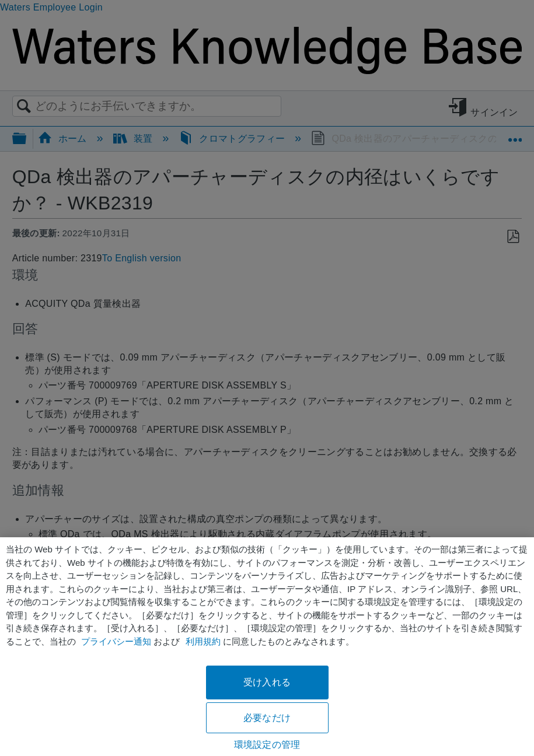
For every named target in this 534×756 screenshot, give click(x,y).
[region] (267, 647)
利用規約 (203, 641)
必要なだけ (267, 718)
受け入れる (267, 682)
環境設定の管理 (267, 745)
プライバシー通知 (116, 641)
